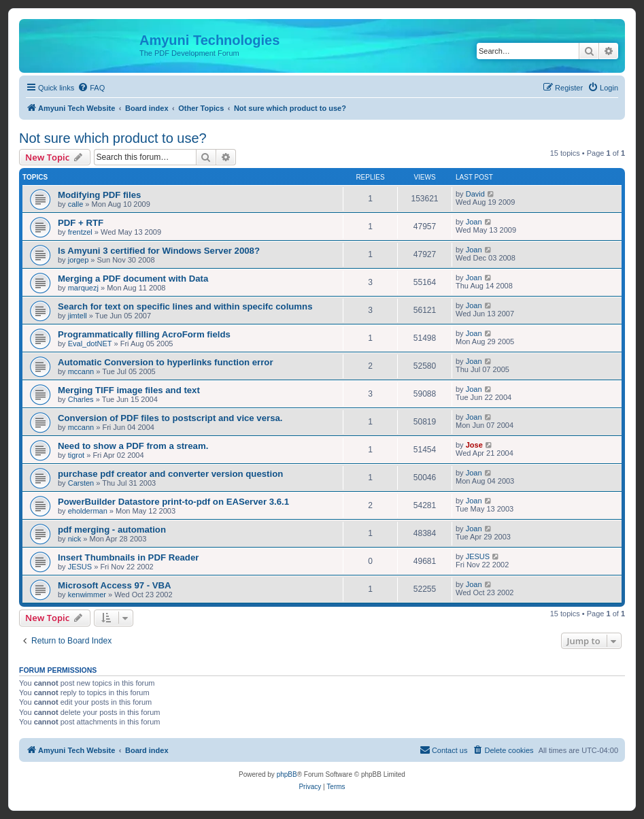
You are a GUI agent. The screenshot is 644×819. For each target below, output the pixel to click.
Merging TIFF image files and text (129, 390)
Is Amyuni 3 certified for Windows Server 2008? (159, 251)
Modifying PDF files (99, 195)
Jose (474, 445)
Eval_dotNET (90, 344)
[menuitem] (91, 88)
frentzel (80, 232)
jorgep (79, 260)
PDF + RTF (81, 223)
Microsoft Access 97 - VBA (115, 585)
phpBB (287, 774)
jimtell (78, 316)
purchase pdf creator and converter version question (170, 474)
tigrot (76, 455)
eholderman (88, 511)
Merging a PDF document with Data (133, 279)
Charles (81, 399)
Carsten (81, 483)
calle (76, 204)
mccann (81, 371)
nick (75, 539)
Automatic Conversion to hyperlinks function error (166, 362)
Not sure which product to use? (113, 138)
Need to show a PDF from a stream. (133, 446)
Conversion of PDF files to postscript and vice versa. (170, 418)
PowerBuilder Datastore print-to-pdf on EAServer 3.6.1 (173, 502)
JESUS (80, 567)
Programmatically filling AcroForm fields (144, 334)
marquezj (83, 288)
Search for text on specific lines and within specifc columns (185, 306)
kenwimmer (87, 595)
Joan (474, 222)
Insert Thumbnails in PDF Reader (128, 557)
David (475, 194)
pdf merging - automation (112, 530)
